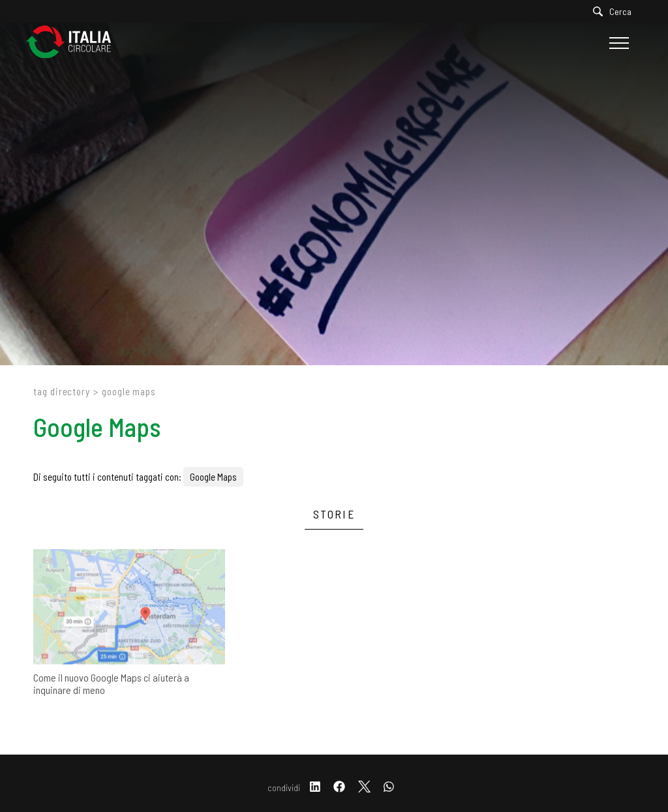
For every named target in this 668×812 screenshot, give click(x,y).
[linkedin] (315, 788)
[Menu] (617, 43)
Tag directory (62, 391)
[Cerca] (615, 11)
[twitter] (364, 788)
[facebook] (339, 788)
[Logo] (75, 43)
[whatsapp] (389, 788)
